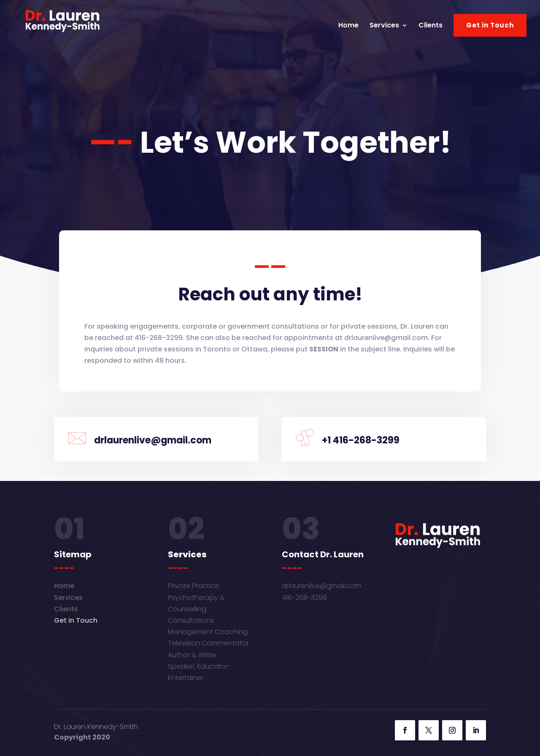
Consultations (191, 620)
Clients (431, 26)
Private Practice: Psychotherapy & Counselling (196, 597)
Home (348, 26)
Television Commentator (208, 643)
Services (384, 26)
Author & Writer (192, 655)
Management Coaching (208, 632)
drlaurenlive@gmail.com (321, 586)
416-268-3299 (304, 598)
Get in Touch (490, 25)
